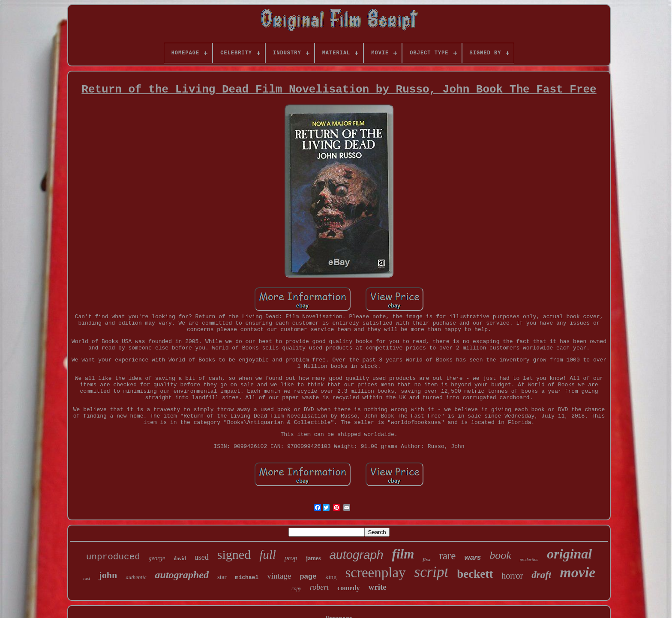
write (378, 587)
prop (291, 558)
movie (577, 572)
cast (87, 578)
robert (319, 587)
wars (472, 557)
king (331, 577)
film (403, 554)
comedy (348, 588)
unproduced (113, 557)
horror (512, 576)
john (108, 575)
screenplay (375, 573)
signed (234, 554)
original (569, 554)
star (222, 577)
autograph (357, 555)
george (157, 558)
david (180, 558)
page (308, 576)
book (500, 555)
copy (296, 588)
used (202, 557)
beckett (475, 574)
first (426, 559)
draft (541, 575)
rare (448, 556)
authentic (136, 577)
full (268, 555)
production (529, 560)
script (432, 572)
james (313, 558)
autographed (182, 575)
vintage (279, 576)
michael (247, 578)
